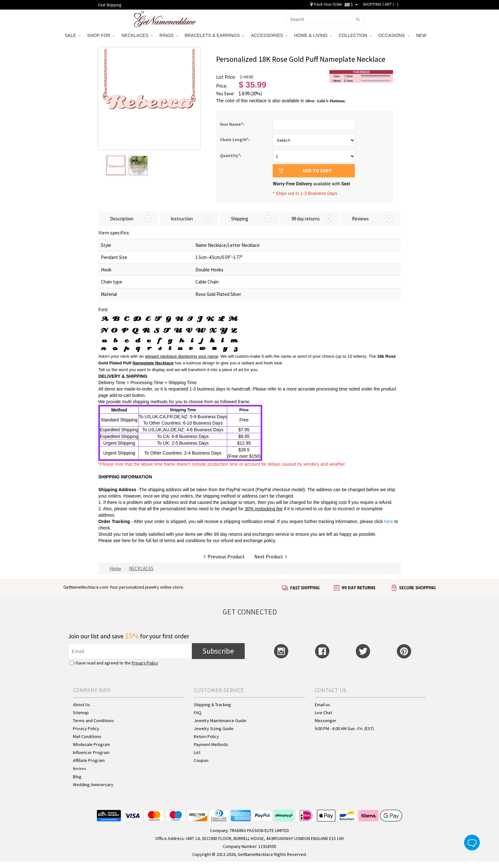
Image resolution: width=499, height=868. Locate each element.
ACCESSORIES (269, 35)
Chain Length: (235, 140)
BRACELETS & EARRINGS (214, 35)
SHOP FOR (101, 35)
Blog (77, 777)
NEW (422, 35)
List (197, 752)
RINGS (169, 35)
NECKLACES (137, 35)
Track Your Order (326, 4)
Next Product (271, 556)
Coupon (201, 760)
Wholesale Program (91, 744)
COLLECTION (355, 35)
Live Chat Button (472, 843)
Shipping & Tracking (212, 705)
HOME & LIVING (313, 35)
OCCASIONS (394, 35)
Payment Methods (211, 744)
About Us (81, 705)
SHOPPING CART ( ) (381, 4)
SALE (73, 35)
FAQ (198, 713)
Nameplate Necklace (153, 363)
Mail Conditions (87, 736)
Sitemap (81, 713)
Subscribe (218, 651)
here (126, 541)
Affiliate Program (89, 760)
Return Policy (206, 736)
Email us (322, 705)
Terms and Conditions (93, 721)
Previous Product (224, 556)
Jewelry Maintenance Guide (220, 721)
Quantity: (231, 156)
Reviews (79, 769)
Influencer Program (91, 752)
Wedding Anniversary (93, 785)
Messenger (326, 721)
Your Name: (232, 124)
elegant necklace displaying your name (182, 356)
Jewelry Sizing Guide (214, 728)
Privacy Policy (145, 663)
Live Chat (323, 713)
